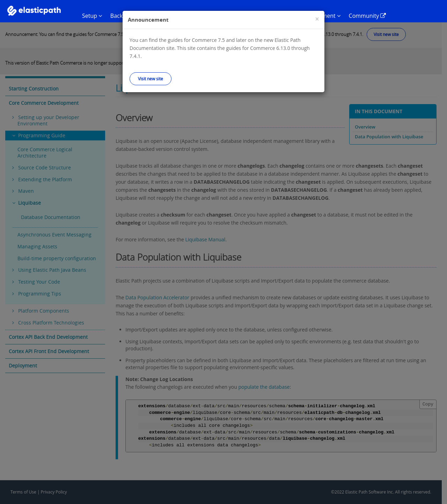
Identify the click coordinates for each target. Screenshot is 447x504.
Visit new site (151, 79)
